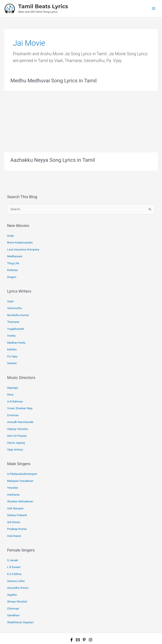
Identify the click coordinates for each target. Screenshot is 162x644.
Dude (10, 235)
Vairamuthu (15, 304)
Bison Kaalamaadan (20, 241)
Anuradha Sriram (18, 572)
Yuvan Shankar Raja (20, 400)
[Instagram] (90, 622)
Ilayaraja (13, 380)
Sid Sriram (14, 509)
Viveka (11, 330)
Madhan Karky (16, 337)
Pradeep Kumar (17, 515)
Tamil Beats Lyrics (43, 6)
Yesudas (13, 476)
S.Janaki (13, 546)
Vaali (10, 298)
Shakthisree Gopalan (20, 604)
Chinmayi (13, 591)
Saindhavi (13, 598)
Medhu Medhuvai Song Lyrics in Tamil (52, 80)
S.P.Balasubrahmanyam (22, 463)
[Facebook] (72, 622)
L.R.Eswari (14, 552)
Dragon (12, 274)
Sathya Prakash (17, 502)
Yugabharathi (16, 324)
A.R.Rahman (15, 393)
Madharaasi (15, 254)
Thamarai (13, 317)
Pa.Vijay (12, 350)
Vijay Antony (15, 439)
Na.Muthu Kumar (18, 311)
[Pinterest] (84, 622)
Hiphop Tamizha (18, 419)
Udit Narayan (15, 496)
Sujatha (12, 578)
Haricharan (14, 522)
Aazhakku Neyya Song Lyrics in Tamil (51, 159)
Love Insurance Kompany (23, 247)
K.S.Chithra (14, 559)
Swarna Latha (16, 565)
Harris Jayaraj (16, 433)
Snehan (12, 356)
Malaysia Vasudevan (20, 470)
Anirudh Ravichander (20, 413)
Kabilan (12, 343)
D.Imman (13, 406)
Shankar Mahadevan (20, 489)
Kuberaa (12, 267)
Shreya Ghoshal (17, 585)
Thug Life (13, 261)
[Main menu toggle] (154, 8)
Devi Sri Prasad (17, 426)
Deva (10, 387)
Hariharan (13, 483)
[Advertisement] (81, 120)
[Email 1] (78, 622)
